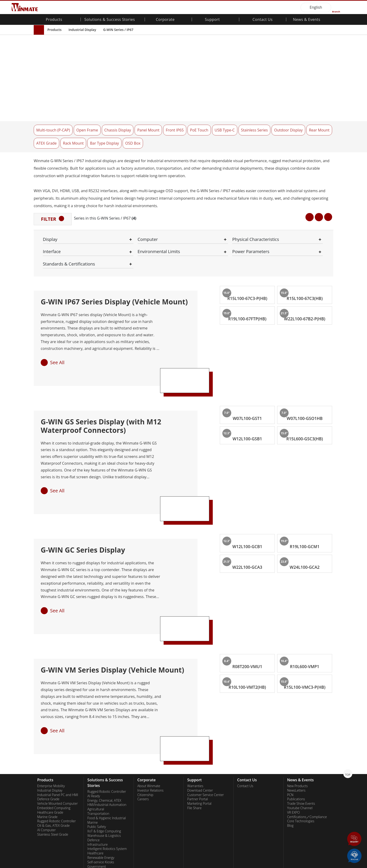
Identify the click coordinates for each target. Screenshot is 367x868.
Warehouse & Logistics (104, 793)
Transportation (98, 771)
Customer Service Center (206, 752)
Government (97, 824)
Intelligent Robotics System (107, 806)
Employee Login (118, 864)
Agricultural (96, 767)
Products (55, 30)
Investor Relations (150, 748)
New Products (297, 743)
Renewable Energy (101, 815)
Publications (296, 757)
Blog (290, 783)
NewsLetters (296, 748)
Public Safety (97, 784)
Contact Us (263, 20)
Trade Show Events (301, 761)
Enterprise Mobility (51, 743)
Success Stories (99, 842)
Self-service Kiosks (101, 819)
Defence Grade (48, 757)
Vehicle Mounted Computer (57, 761)
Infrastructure (97, 802)
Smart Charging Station (104, 837)
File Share (194, 765)
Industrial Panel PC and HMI (58, 752)
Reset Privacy (91, 864)
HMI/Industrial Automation (107, 762)
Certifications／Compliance (307, 774)
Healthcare (95, 811)
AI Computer (46, 787)
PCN (290, 752)
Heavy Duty (96, 828)
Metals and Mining (101, 833)
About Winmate (149, 743)
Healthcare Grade (50, 770)
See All (57, 320)
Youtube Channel (300, 765)
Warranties (195, 743)
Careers (143, 757)
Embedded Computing (54, 765)
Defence (93, 797)
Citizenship (145, 752)
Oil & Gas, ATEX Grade (53, 783)
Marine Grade (47, 774)
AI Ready (94, 753)
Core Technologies (301, 779)
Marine (92, 780)
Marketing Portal (199, 761)
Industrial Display (82, 30)
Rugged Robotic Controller (57, 779)
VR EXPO (294, 770)
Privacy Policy (65, 864)
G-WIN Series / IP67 (118, 30)
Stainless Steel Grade (53, 792)
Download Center (200, 748)
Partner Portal (198, 757)
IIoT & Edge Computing (104, 789)
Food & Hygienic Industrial (106, 775)
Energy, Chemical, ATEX (104, 758)
